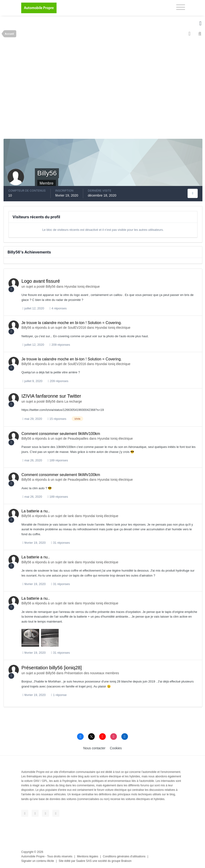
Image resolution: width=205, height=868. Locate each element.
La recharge (73, 401)
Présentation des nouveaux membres (92, 673)
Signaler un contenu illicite (38, 861)
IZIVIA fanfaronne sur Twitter (51, 396)
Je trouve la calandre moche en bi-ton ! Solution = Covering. (72, 323)
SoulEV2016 (77, 328)
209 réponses (60, 345)
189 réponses (58, 460)
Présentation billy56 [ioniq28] (52, 668)
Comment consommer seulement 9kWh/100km (61, 434)
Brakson (126, 861)
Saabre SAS (84, 861)
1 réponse (59, 695)
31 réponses (61, 543)
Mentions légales (88, 856)
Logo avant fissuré (41, 281)
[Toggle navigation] (181, 7)
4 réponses (58, 308)
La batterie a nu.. (36, 511)
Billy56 (51, 287)
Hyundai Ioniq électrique (82, 287)
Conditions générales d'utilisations (124, 856)
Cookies (116, 748)
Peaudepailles (78, 438)
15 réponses (57, 419)
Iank (71, 516)
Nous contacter (94, 748)
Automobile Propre (33, 856)
